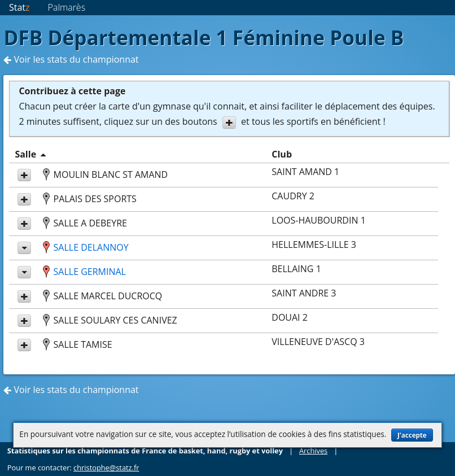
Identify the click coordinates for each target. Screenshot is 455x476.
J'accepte (412, 435)
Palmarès (67, 7)
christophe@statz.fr (106, 468)
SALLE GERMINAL (90, 272)
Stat (19, 7)
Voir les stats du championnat (71, 59)
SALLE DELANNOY (91, 247)
